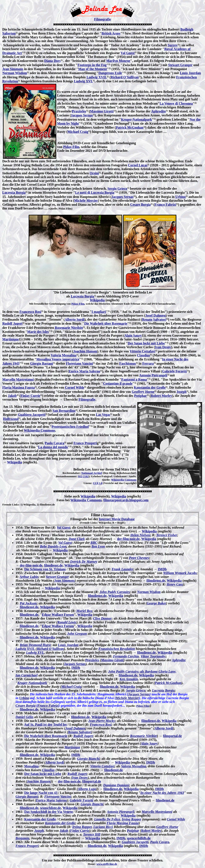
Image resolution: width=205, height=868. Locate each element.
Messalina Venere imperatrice (58, 359)
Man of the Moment (92, 69)
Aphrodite (158, 111)
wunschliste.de (50, 808)
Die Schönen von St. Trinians (45, 569)
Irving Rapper (132, 819)
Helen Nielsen (140, 535)
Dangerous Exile (110, 73)
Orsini (94, 173)
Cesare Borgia (140, 205)
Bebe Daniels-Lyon (53, 546)
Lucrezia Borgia (14, 193)
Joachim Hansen (85, 351)
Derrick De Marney (84, 562)
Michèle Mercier (86, 201)
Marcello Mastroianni (18, 379)
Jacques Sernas (82, 115)
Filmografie (103, 19)
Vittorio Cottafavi (142, 351)
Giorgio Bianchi (92, 804)
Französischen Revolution (117, 649)
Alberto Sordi (75, 319)
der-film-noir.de (128, 539)
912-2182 (83, 476)
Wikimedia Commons (40, 430)
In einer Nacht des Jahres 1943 (162, 793)
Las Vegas (103, 415)
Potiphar (140, 396)
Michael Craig (78, 132)
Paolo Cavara (54, 443)
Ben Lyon (98, 546)
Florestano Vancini (79, 363)
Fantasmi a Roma (134, 379)
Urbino (180, 197)
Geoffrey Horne (143, 392)
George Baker (157, 603)
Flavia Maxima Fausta (19, 387)
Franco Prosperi (85, 443)
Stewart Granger (180, 65)
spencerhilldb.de (139, 838)
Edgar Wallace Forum (58, 615)
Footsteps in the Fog (92, 65)
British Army (111, 33)
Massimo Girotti (102, 111)
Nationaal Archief (92, 473)
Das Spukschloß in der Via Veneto (48, 812)
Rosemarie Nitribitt (69, 328)
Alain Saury (133, 335)
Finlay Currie (30, 396)
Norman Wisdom (15, 73)
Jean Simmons (13, 69)
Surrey (173, 45)
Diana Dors (52, 61)
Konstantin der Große (150, 387)
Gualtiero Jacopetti (32, 415)
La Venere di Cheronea (176, 103)
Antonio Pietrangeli (153, 375)
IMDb (162, 569)
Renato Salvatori (154, 319)
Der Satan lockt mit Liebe (146, 343)
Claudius (143, 355)
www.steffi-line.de (107, 864)
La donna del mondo (53, 447)
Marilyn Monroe (118, 61)
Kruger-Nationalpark (136, 119)
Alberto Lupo (87, 789)
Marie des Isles (38, 332)
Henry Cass (175, 584)
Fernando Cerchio (126, 656)
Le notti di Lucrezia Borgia (95, 193)
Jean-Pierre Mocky (102, 721)
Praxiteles (79, 111)
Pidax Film (143, 706)
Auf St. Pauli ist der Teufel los (45, 725)
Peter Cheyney (139, 558)
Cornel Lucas (138, 165)
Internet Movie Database (117, 519)
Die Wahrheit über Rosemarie (106, 323)
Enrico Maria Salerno (84, 371)
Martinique (11, 339)
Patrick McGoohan (130, 127)
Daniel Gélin (25, 717)
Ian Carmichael (27, 675)
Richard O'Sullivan (125, 77)
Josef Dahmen (155, 315)
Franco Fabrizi (165, 205)
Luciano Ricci (103, 827)
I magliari (99, 312)
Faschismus (128, 363)
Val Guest (128, 53)
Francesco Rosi (30, 312)
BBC (94, 543)
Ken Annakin (129, 679)
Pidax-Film (71, 147)
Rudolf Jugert (12, 323)
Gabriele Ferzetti (175, 371)
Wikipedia (97, 300)
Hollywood (11, 419)
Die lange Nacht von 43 (41, 793)
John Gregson (77, 634)
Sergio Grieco (117, 189)
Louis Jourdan (190, 73)
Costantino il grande (118, 383)
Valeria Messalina (64, 355)
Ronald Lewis (67, 622)
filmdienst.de (53, 565)
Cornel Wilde (74, 387)
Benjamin (22, 838)
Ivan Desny (163, 347)
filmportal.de (172, 736)
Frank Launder (123, 569)
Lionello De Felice (107, 819)
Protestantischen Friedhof (70, 427)
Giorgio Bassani (42, 363)
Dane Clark (77, 539)
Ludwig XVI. (83, 81)
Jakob (12, 396)
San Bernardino (64, 411)
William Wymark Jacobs (180, 573)
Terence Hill (92, 834)
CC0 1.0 (98, 483)
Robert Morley (161, 396)
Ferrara (148, 363)
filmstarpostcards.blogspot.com (126, 500)
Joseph (182, 392)
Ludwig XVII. (97, 77)
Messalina (31, 766)
